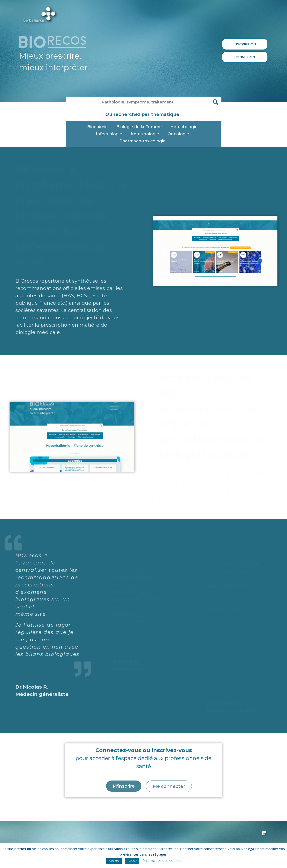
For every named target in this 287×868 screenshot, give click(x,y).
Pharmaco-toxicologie (144, 141)
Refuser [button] (132, 861)
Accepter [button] (114, 861)
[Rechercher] (216, 102)
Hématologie (185, 127)
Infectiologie (110, 134)
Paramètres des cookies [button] (162, 861)
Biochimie (99, 127)
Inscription (245, 44)
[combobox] (138, 102)
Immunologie (146, 134)
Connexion (245, 57)
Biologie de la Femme (140, 127)
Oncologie (180, 134)
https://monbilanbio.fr (37, 812)
